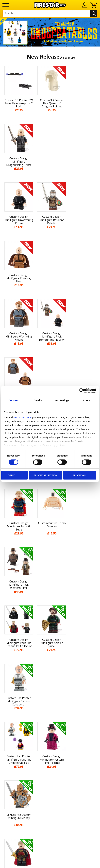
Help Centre (50, 755)
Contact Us (50, 749)
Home (50, 682)
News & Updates (50, 700)
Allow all (80, 475)
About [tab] (86, 400)
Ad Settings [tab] (62, 400)
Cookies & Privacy (50, 724)
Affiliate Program (50, 782)
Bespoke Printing (50, 771)
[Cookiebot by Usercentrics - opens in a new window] (82, 391)
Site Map (50, 743)
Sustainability (50, 736)
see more (69, 58)
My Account (50, 688)
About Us (50, 694)
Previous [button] (4, 611)
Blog (50, 706)
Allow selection (45, 475)
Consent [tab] (13, 400)
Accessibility (50, 730)
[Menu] (6, 5)
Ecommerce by (50, 864)
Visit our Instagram (50, 800)
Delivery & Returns (50, 712)
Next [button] (96, 611)
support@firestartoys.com (50, 766)
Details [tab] (38, 400)
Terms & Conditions (50, 718)
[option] (50, 32)
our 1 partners (22, 417)
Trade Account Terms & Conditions (50, 776)
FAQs (50, 760)
